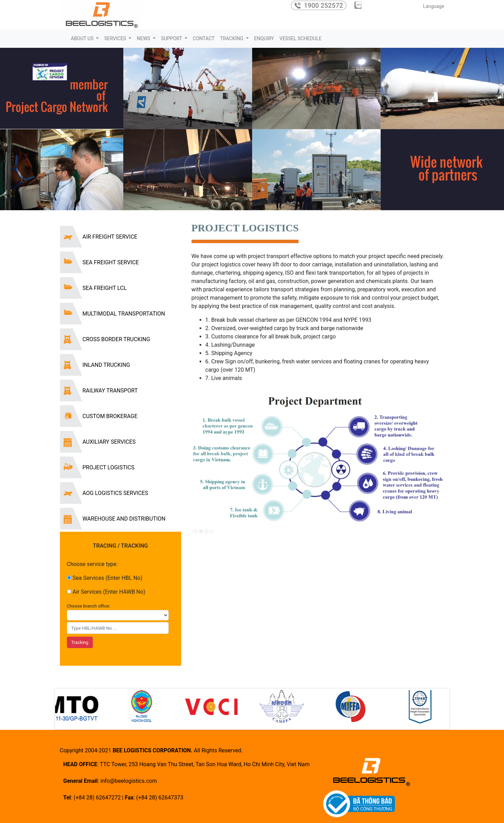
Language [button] (433, 6)
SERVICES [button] (116, 38)
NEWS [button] (144, 38)
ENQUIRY (264, 38)
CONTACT (204, 38)
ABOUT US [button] (83, 38)
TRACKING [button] (232, 38)
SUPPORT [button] (172, 38)
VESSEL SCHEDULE (301, 38)
